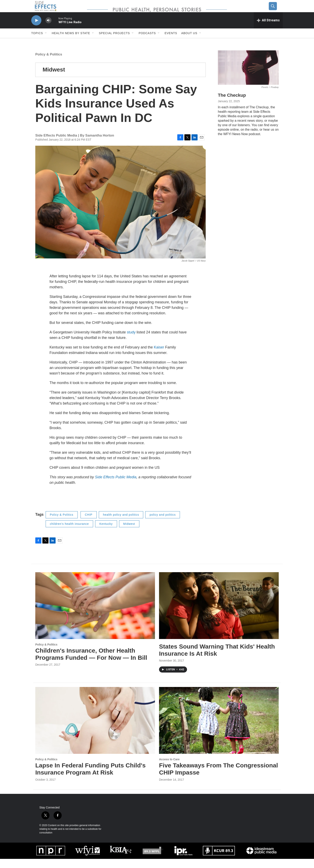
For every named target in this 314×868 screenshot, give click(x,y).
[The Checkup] (248, 77)
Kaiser (159, 356)
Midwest (54, 79)
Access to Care (169, 768)
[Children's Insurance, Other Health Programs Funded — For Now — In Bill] (95, 615)
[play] (36, 30)
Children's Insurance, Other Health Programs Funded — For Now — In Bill (91, 663)
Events (171, 42)
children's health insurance (69, 533)
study (131, 341)
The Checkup (232, 104)
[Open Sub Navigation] (46, 42)
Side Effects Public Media (116, 486)
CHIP (89, 524)
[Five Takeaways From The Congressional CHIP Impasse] (219, 730)
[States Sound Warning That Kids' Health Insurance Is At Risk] (219, 615)
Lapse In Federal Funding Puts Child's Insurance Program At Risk (90, 778)
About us (189, 42)
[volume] (48, 30)
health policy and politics (121, 524)
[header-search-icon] (276, 11)
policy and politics (163, 524)
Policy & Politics (49, 63)
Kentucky (106, 533)
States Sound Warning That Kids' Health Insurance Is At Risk (217, 659)
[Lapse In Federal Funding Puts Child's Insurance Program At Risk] (95, 730)
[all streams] (268, 29)
